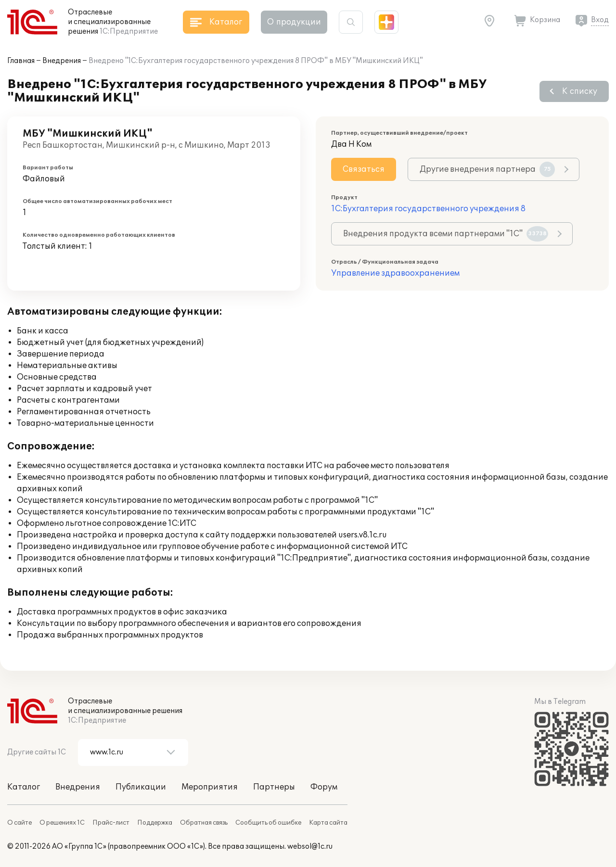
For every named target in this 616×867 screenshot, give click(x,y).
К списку (580, 91)
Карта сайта (328, 823)
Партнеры (274, 787)
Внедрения (62, 61)
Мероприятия (210, 787)
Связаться (364, 169)
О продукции (294, 22)
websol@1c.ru (310, 847)
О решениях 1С (62, 823)
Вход (600, 20)
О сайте (19, 823)
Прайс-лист (111, 823)
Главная (21, 61)
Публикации (141, 787)
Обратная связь (204, 823)
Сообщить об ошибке (268, 823)
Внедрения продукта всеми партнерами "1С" (446, 234)
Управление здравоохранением (395, 273)
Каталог (24, 787)
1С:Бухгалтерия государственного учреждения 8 (428, 209)
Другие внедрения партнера (487, 169)
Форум (324, 787)
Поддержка (155, 823)
